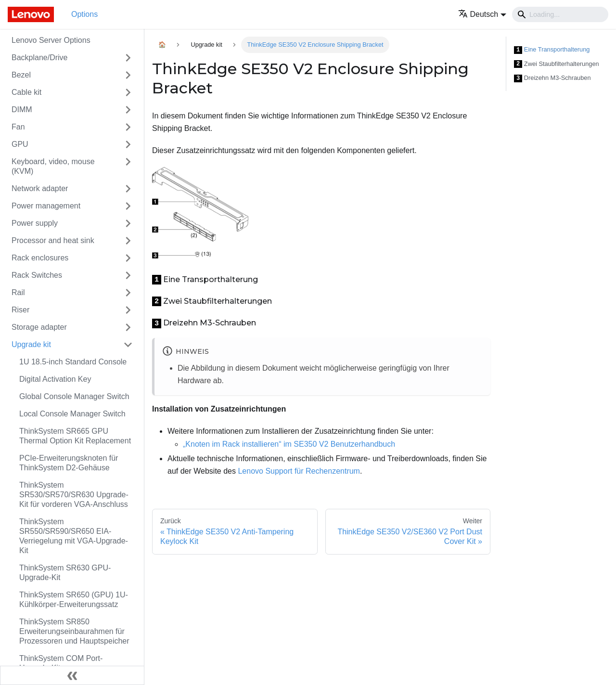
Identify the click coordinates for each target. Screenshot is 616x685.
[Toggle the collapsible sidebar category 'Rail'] (128, 293)
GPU (20, 144)
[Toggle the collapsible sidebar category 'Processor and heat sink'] (128, 241)
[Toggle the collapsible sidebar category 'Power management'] (128, 206)
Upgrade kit (31, 344)
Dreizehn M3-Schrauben (552, 78)
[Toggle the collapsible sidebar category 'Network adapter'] (128, 189)
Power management (46, 206)
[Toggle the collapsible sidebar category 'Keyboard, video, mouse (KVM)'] (128, 167)
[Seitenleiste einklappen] (72, 675)
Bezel (21, 75)
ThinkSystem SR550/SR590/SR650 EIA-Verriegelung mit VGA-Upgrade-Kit (74, 536)
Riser (20, 310)
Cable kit (26, 92)
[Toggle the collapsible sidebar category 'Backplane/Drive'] (128, 58)
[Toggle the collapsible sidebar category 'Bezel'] (128, 75)
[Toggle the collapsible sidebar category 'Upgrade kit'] (128, 345)
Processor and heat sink (53, 240)
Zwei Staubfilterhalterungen (557, 64)
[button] (482, 14)
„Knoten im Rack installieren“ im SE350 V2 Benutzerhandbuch (289, 444)
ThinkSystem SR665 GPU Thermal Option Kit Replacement (75, 436)
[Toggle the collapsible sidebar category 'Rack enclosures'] (128, 258)
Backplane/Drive (40, 58)
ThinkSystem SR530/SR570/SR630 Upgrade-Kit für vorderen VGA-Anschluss (74, 495)
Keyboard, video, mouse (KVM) (53, 166)
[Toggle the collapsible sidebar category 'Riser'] (128, 310)
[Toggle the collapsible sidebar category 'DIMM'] (128, 110)
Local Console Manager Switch (72, 414)
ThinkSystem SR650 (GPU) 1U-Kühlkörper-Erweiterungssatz (74, 600)
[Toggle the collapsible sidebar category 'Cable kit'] (128, 92)
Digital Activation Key (55, 379)
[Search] (560, 14)
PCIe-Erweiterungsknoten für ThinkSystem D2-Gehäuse (69, 463)
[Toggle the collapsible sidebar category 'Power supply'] (128, 223)
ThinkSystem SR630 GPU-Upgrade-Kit (65, 573)
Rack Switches (37, 275)
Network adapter (40, 188)
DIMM (22, 110)
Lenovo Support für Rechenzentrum (299, 471)
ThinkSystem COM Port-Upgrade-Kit (61, 663)
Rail (18, 292)
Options (84, 14)
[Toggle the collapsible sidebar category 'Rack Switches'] (128, 275)
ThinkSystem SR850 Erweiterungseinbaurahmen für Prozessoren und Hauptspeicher (74, 631)
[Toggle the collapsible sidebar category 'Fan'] (128, 127)
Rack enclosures (40, 258)
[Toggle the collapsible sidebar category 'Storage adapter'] (128, 327)
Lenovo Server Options (51, 40)
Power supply (35, 223)
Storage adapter (39, 327)
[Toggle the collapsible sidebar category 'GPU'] (128, 144)
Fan (18, 127)
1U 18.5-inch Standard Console (73, 362)
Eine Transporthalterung (552, 50)
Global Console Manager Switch (74, 396)
